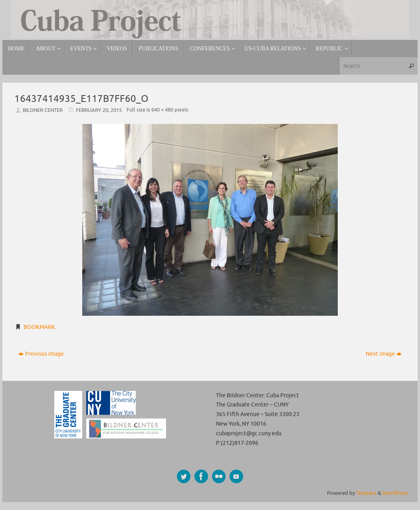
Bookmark (39, 327)
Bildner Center (43, 110)
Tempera (366, 493)
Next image (384, 354)
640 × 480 (162, 110)
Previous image (41, 354)
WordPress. (396, 493)
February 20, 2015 (99, 110)
